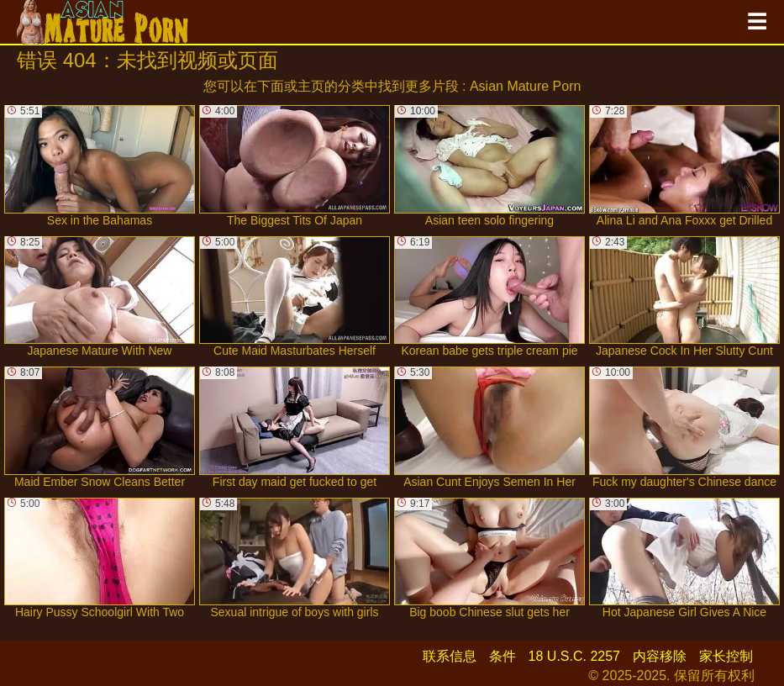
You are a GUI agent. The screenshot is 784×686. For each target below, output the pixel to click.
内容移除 (660, 656)
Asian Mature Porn (526, 86)
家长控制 (726, 656)
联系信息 (450, 656)
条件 (502, 656)
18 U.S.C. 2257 (574, 656)
